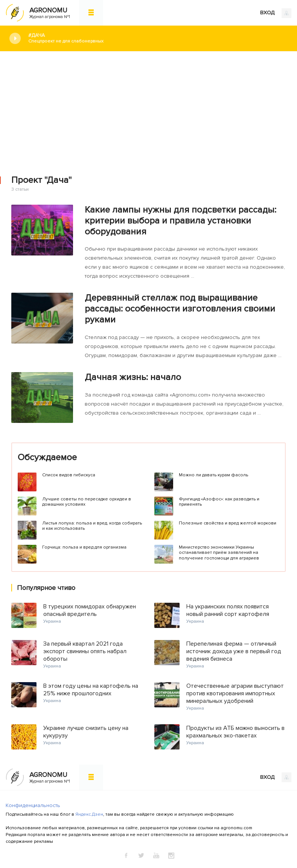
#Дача (157, 38)
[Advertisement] (148, 108)
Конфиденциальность (33, 805)
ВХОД (276, 13)
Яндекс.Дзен (89, 814)
